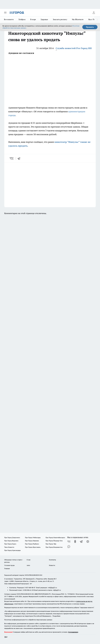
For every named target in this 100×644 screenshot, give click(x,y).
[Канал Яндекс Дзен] (88, 541)
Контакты (52, 560)
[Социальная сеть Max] (69, 547)
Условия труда (9, 565)
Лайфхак (22, 19)
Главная (7, 568)
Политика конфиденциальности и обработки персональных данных (28, 620)
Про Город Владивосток (54, 547)
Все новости (9, 19)
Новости (52, 565)
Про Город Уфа (51, 544)
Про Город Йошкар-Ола (54, 541)
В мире (33, 19)
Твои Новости (9, 547)
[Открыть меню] (5, 13)
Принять (90, 27)
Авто (28, 565)
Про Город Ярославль (33, 547)
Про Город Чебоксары (33, 537)
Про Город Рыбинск (32, 544)
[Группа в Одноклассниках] (75, 541)
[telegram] (20, 158)
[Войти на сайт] (94, 13)
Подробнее (56, 616)
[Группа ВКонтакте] (69, 541)
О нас (29, 560)
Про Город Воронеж (11, 541)
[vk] (12, 158)
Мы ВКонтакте (78, 19)
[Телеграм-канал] (81, 541)
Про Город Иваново (32, 541)
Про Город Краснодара (12, 550)
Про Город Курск (10, 544)
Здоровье (44, 19)
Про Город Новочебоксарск (55, 537)
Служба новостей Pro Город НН (74, 48)
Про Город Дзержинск (12, 537)
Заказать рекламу (60, 19)
